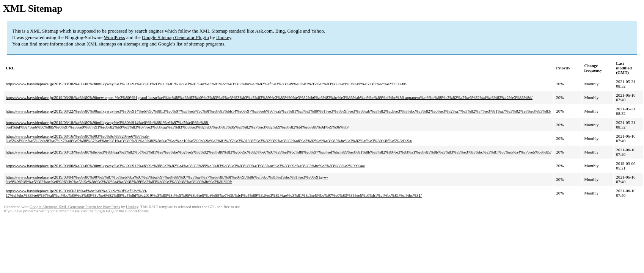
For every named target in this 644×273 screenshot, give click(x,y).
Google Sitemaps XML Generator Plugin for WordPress (75, 207)
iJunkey (224, 37)
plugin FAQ (104, 211)
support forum (136, 211)
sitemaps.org (136, 44)
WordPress (115, 37)
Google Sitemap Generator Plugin (175, 37)
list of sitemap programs (200, 44)
